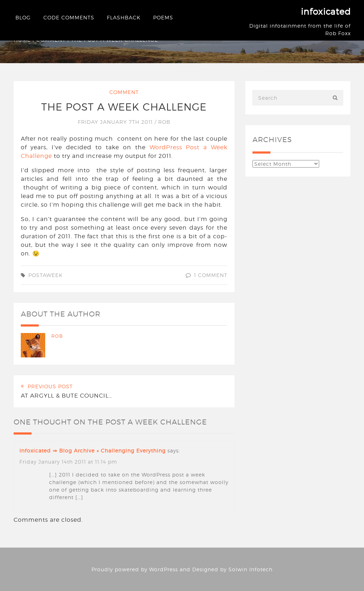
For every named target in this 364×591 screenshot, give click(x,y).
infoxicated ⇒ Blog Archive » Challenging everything (93, 451)
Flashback (124, 17)
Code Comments (69, 17)
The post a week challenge (124, 107)
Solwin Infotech (250, 569)
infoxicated (326, 12)
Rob (164, 122)
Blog (23, 17)
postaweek (46, 275)
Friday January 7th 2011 (116, 122)
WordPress (164, 569)
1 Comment (211, 275)
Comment (124, 92)
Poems (163, 17)
